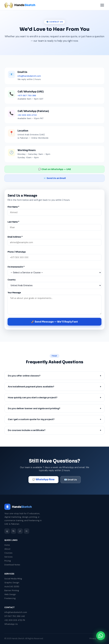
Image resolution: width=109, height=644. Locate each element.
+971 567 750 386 (27, 95)
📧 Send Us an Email (55, 178)
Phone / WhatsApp (17, 252)
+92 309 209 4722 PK (15, 620)
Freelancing (10, 598)
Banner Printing (12, 590)
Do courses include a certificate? (54, 430)
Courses (8, 553)
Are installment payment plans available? (54, 387)
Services (8, 557)
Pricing (8, 561)
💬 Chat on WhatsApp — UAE (55, 169)
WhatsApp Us (11, 624)
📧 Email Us (71, 480)
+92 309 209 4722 (27, 115)
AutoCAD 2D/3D (12, 587)
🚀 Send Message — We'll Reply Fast (54, 322)
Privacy (93, 638)
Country (12, 280)
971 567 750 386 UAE (15, 616)
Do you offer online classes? (54, 376)
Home (7, 545)
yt (20, 531)
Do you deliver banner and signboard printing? (54, 408)
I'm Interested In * (16, 267)
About (7, 549)
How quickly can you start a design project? (54, 398)
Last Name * (13, 222)
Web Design (10, 594)
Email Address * (15, 237)
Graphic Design (12, 583)
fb (14, 531)
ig (7, 531)
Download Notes (12, 565)
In (27, 531)
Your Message (14, 293)
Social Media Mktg (13, 579)
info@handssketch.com (29, 76)
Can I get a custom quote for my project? (54, 419)
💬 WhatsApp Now (43, 479)
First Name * (13, 207)
